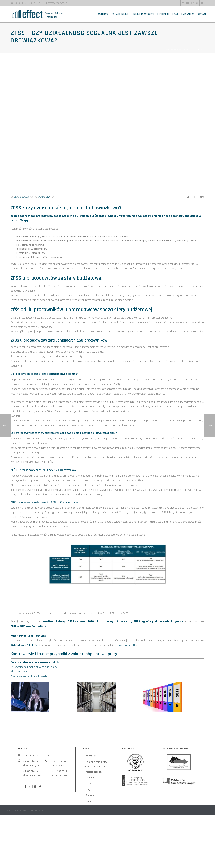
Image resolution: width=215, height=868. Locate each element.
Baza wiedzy (188, 14)
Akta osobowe (19, 672)
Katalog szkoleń (121, 14)
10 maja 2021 (44, 197)
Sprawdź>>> (39, 626)
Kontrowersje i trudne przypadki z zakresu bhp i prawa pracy (64, 654)
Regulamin (90, 795)
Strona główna (174, 50)
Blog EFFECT (190, 50)
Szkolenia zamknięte (143, 14)
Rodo (87, 801)
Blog (87, 789)
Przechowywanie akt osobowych (29, 676)
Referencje (163, 14)
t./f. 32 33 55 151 (59, 771)
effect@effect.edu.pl (58, 3)
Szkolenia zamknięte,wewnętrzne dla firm (95, 764)
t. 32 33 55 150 (58, 761)
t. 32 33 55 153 (58, 766)
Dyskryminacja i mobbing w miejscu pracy (34, 667)
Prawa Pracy (123, 645)
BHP (134, 645)
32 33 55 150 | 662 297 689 (28, 3)
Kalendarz (103, 14)
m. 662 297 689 (59, 775)
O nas (175, 14)
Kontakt (202, 14)
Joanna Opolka (21, 197)
